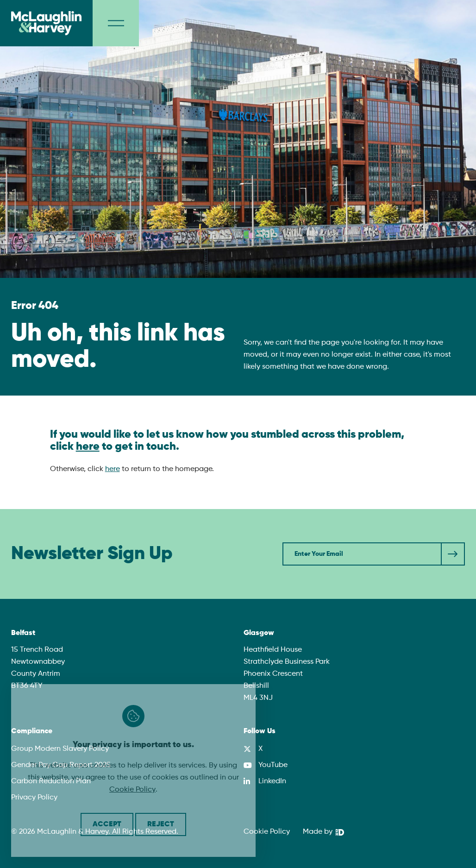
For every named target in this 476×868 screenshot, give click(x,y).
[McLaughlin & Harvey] (46, 23)
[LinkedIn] (265, 781)
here (88, 447)
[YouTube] (266, 765)
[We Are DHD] (323, 832)
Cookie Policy (132, 790)
